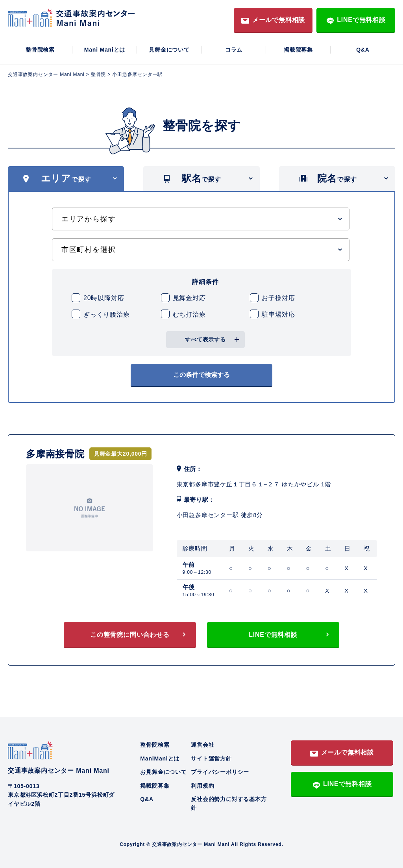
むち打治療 (189, 314)
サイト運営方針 (211, 759)
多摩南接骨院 (55, 454)
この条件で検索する (201, 375)
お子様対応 (278, 298)
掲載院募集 (298, 50)
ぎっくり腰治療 (107, 314)
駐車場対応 (278, 314)
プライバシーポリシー (220, 772)
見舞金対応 (189, 298)
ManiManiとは (160, 759)
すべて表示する (205, 339)
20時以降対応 (104, 298)
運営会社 (202, 745)
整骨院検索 (40, 50)
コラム (234, 50)
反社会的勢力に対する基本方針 (229, 803)
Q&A (363, 50)
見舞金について (169, 50)
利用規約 (202, 786)
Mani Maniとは (105, 50)
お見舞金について (163, 772)
